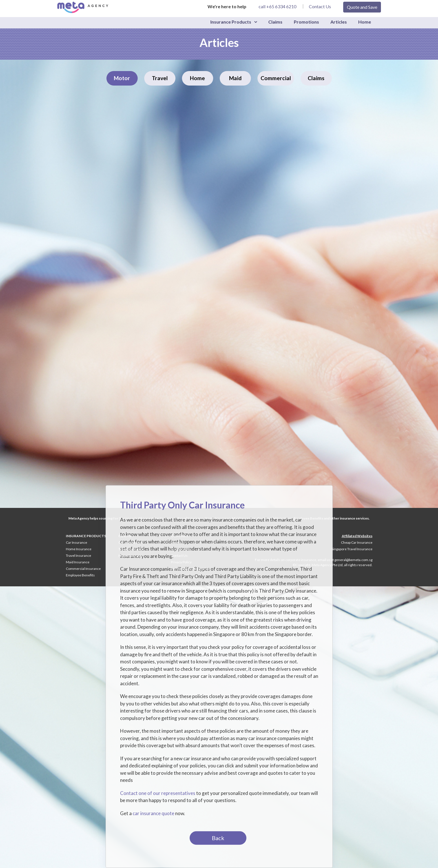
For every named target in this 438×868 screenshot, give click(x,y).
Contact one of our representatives (158, 793)
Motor (122, 78)
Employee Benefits (80, 575)
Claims (275, 22)
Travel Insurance (78, 556)
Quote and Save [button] (362, 7)
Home (365, 22)
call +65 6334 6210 (277, 6)
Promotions (306, 22)
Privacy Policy (181, 562)
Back (218, 838)
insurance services (354, 518)
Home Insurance (79, 549)
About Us (178, 542)
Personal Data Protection (190, 569)
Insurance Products (231, 22)
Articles (339, 22)
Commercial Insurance (83, 569)
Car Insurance (77, 542)
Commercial (276, 78)
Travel (160, 78)
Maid (235, 78)
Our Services (181, 549)
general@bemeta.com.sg (353, 560)
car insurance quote (153, 813)
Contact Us (320, 6)
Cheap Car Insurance (357, 542)
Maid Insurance (78, 562)
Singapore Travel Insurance (352, 549)
